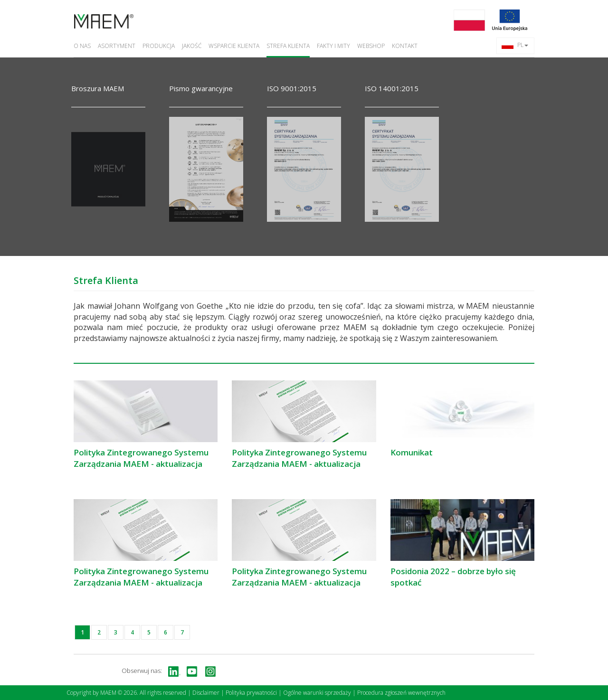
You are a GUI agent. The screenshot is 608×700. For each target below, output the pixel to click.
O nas (82, 46)
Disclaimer (206, 693)
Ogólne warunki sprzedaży (317, 693)
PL (515, 45)
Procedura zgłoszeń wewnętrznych (401, 693)
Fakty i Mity (333, 46)
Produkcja (159, 46)
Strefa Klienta (288, 46)
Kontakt (405, 46)
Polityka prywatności (251, 693)
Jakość (192, 46)
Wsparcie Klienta (234, 46)
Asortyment (117, 46)
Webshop (371, 46)
